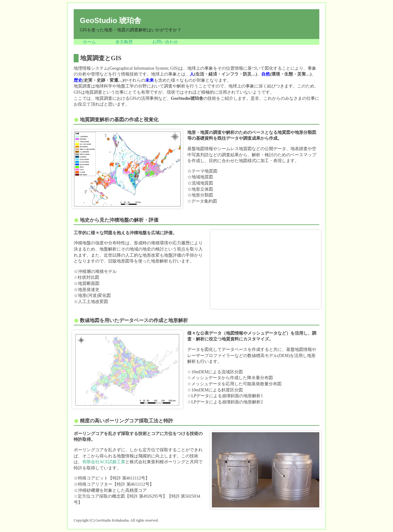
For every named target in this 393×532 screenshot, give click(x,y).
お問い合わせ (165, 42)
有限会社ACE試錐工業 (104, 462)
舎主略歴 (124, 42)
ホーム (89, 42)
